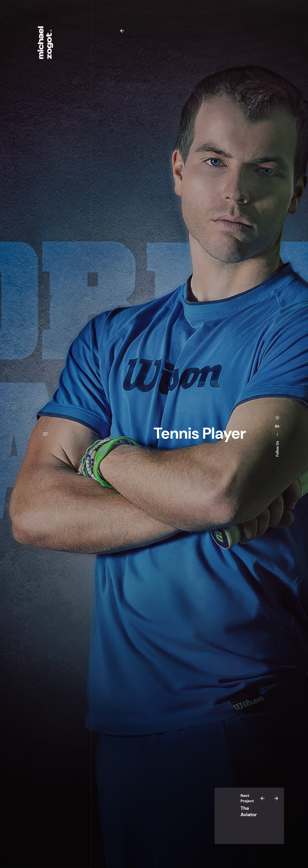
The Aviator (249, 811)
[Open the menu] (46, 434)
